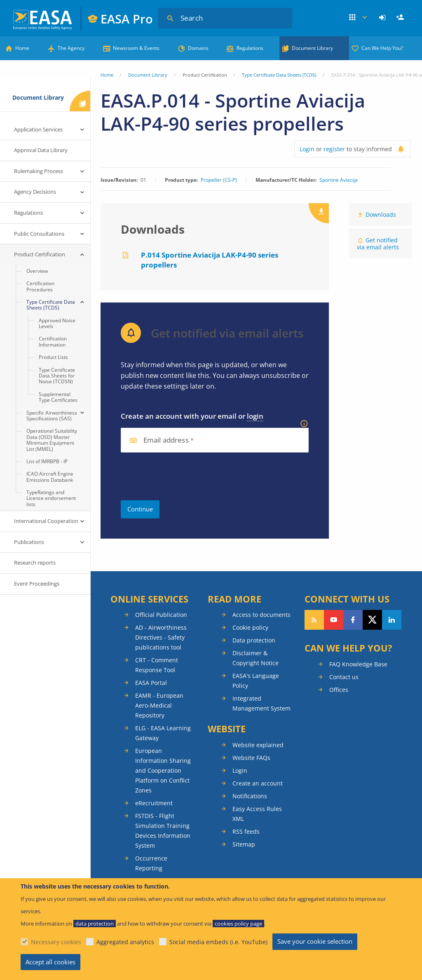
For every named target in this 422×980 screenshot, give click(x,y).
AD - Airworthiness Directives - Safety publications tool (161, 637)
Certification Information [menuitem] (53, 341)
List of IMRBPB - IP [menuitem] (47, 461)
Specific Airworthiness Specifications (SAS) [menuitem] (52, 416)
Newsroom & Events (136, 48)
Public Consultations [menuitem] (39, 234)
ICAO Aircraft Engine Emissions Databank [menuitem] (50, 477)
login (255, 416)
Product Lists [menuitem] (53, 357)
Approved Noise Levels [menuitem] (57, 323)
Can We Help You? (382, 48)
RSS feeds (246, 831)
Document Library (312, 48)
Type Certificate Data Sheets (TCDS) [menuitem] (51, 305)
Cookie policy (250, 627)
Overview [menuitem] (37, 271)
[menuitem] (383, 18)
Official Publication (161, 615)
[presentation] (183, 476)
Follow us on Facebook (353, 620)
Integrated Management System (261, 703)
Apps (359, 18)
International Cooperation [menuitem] (46, 521)
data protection (95, 924)
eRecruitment (154, 803)
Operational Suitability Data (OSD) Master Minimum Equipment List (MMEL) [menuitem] (52, 440)
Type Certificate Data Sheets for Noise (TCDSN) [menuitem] (57, 376)
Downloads (381, 215)
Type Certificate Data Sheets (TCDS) (279, 75)
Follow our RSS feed (314, 620)
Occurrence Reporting (151, 863)
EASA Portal (151, 683)
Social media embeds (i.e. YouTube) (218, 942)
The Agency (71, 48)
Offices (339, 690)
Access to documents (261, 615)
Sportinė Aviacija (339, 180)
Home (22, 48)
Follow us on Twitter (372, 620)
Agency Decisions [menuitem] (35, 192)
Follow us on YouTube (334, 620)
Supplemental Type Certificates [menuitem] (58, 397)
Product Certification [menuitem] (40, 254)
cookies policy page (238, 924)
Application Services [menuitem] (38, 129)
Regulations (250, 48)
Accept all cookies (50, 962)
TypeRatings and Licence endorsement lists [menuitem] (51, 498)
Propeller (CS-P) (219, 180)
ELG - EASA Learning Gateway (163, 733)
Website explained (258, 745)
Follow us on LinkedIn (392, 620)
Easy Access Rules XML (257, 814)
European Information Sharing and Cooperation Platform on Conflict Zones (163, 770)
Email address (166, 440)
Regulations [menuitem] (28, 213)
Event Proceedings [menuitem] (37, 584)
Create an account (258, 783)
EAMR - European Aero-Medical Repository (159, 705)
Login (383, 18)
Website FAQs (251, 758)
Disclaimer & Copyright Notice (256, 658)
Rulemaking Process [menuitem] (39, 171)
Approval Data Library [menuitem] (41, 150)
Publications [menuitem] (29, 542)
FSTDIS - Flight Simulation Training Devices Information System (163, 831)
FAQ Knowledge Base (358, 664)
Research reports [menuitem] (35, 563)
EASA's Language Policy (256, 681)
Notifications (250, 796)
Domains (198, 48)
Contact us (344, 677)
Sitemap (244, 844)
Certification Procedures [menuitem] (40, 286)
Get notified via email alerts (378, 244)
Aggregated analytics (125, 942)
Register (401, 18)
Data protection (254, 640)
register (334, 149)
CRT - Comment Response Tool (157, 665)
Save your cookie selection (315, 941)
